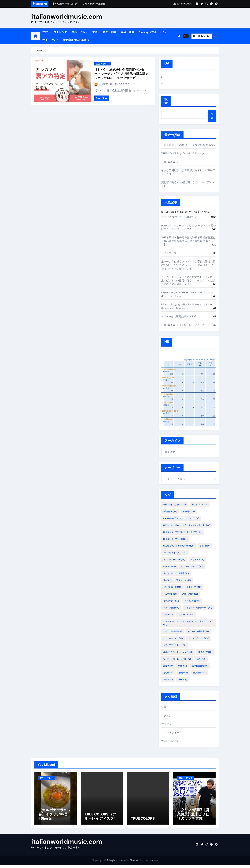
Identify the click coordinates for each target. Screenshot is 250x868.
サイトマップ (50, 40)
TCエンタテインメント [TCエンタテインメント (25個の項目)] (175, 553)
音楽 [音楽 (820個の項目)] (168, 680)
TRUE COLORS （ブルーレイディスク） (184, 153)
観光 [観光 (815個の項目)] (183, 673)
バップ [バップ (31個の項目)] (168, 615)
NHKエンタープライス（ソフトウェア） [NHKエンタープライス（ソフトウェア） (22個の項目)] (183, 532)
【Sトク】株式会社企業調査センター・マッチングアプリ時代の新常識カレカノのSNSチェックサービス (121, 74)
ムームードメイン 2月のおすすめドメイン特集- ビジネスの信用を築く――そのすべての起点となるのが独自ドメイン (188, 281)
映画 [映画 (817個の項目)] (183, 666)
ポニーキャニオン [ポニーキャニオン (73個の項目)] (173, 638)
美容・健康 (127, 32)
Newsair (135, 863)
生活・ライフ (103, 64)
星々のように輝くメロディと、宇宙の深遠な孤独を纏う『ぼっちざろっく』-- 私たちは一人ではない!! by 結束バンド (188, 265)
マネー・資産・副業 (104, 32)
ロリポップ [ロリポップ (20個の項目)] (205, 652)
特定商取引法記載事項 (76, 40)
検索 (166, 101)
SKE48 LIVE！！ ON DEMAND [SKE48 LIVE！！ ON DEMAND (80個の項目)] (179, 546)
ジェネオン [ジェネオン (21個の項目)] (170, 594)
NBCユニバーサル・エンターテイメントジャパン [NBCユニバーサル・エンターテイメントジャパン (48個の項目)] (187, 525)
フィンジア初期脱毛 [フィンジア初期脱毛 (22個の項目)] (198, 631)
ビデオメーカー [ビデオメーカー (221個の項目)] (172, 631)
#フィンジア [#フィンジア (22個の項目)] (200, 505)
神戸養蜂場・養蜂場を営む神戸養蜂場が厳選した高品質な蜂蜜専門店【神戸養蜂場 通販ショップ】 (189, 241)
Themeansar (151, 863)
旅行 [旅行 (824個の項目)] (168, 666)
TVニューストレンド (55, 32)
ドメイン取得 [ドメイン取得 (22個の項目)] (192, 601)
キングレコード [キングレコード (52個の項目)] (172, 587)
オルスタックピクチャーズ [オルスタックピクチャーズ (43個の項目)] (177, 580)
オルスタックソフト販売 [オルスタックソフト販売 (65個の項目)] (176, 573)
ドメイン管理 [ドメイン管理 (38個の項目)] (171, 608)
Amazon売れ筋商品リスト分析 (179, 316)
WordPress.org (170, 741)
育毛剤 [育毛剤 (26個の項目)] (168, 673)
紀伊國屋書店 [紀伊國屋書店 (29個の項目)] (200, 666)
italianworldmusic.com (67, 16)
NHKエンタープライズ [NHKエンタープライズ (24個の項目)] (175, 539)
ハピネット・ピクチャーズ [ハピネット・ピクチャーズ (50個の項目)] (198, 608)
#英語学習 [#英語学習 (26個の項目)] (170, 512)
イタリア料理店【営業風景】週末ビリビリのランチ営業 (193, 817)
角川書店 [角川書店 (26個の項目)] (199, 673)
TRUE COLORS (170, 162)
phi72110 (102, 84)
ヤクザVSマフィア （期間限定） (180, 217)
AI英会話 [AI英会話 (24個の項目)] (189, 512)
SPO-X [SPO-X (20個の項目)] (205, 546)
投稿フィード (169, 724)
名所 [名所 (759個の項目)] (201, 659)
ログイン (166, 716)
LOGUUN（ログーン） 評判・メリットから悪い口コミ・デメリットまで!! (189, 227)
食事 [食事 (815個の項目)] (183, 680)
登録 (164, 707)
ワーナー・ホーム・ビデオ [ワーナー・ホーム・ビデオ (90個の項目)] (177, 659)
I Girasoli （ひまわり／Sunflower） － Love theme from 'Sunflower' (186, 306)
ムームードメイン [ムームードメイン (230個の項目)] (199, 638)
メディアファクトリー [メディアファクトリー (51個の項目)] (175, 645)
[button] (215, 36)
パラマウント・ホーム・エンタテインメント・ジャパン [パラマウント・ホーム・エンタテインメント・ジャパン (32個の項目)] (187, 623)
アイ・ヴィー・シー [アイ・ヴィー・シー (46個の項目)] (174, 560)
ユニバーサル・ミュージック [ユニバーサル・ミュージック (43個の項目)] (178, 652)
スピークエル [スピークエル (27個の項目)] (190, 594)
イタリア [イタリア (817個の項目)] (169, 566)
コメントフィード (172, 732)
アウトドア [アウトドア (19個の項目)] (197, 560)
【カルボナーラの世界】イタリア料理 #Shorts (188, 145)
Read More (102, 98)
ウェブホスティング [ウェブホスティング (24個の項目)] (192, 566)
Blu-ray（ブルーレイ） (154, 32)
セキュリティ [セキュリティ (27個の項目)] (171, 601)
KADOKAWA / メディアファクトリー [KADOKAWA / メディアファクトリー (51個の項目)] (181, 518)
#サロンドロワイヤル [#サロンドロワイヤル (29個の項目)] (175, 505)
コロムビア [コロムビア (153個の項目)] (194, 587)
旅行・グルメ (80, 32)
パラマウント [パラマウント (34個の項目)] (186, 615)
